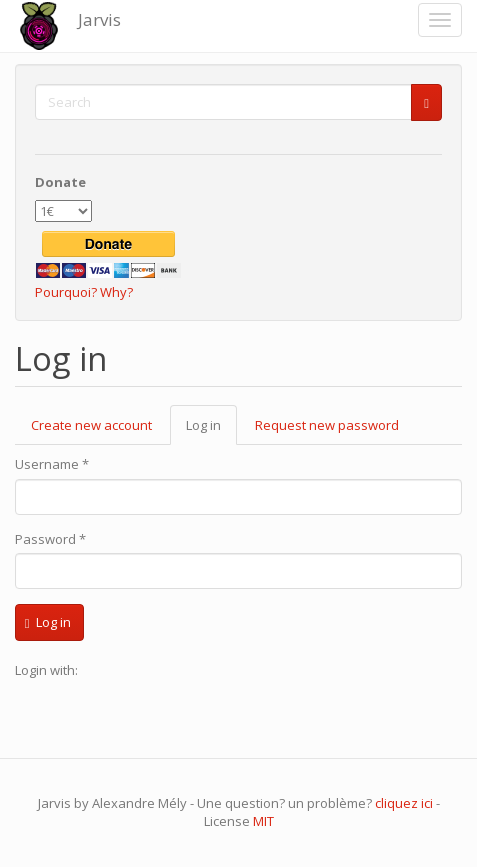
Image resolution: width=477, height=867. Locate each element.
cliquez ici (404, 803)
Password (50, 539)
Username (52, 464)
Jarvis (99, 19)
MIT (263, 821)
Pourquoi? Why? (84, 292)
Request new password (327, 425)
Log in (211, 431)
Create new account (91, 425)
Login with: (46, 670)
